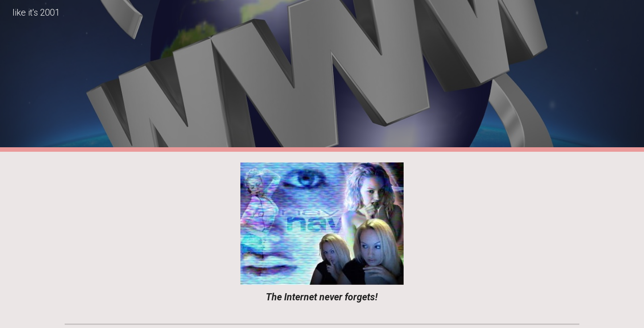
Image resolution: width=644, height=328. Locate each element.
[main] (322, 297)
